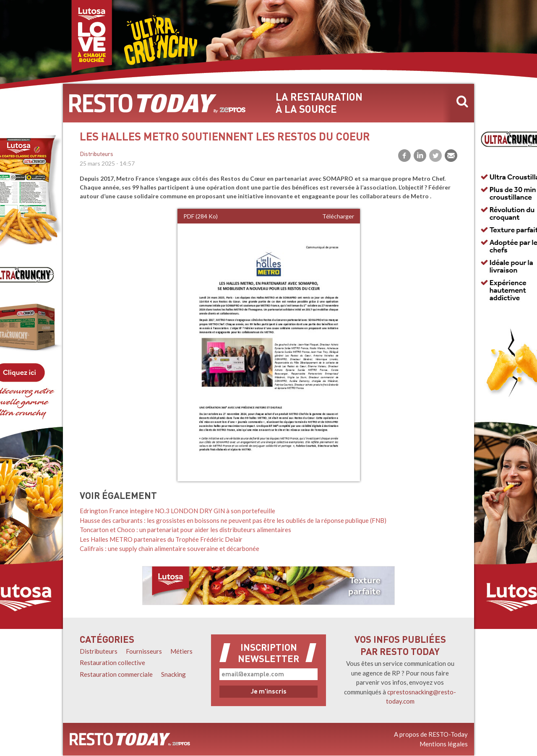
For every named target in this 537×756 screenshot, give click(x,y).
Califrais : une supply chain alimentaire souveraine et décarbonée (169, 548)
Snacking (173, 674)
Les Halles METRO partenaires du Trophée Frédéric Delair (161, 539)
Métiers (181, 651)
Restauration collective (112, 662)
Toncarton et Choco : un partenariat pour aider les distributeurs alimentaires (185, 530)
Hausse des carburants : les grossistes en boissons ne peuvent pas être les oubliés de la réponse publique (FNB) (233, 520)
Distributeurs (96, 155)
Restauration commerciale (116, 674)
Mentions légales (444, 744)
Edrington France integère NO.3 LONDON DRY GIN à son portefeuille (177, 511)
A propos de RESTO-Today (431, 734)
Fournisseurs (144, 651)
